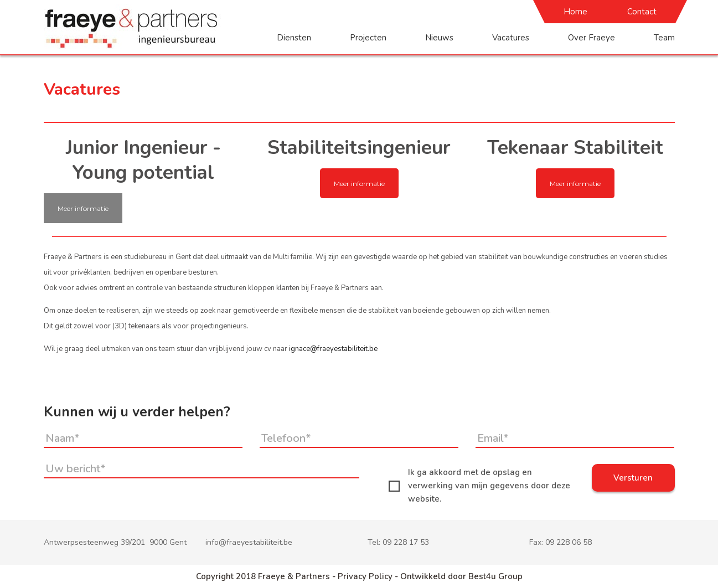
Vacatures (511, 38)
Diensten (294, 38)
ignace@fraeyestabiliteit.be (333, 349)
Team (664, 38)
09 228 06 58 (569, 542)
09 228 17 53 (406, 542)
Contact (642, 12)
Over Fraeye (592, 38)
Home (575, 12)
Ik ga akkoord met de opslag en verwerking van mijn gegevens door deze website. (479, 486)
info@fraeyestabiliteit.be (249, 542)
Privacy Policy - (369, 576)
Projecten (368, 38)
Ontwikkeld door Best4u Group (461, 576)
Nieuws (439, 38)
